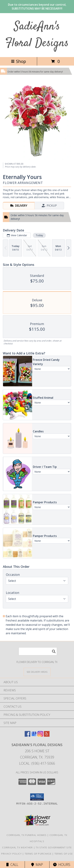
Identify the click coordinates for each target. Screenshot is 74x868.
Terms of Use (64, 854)
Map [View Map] (37, 865)
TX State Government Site (54, 847)
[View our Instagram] (40, 736)
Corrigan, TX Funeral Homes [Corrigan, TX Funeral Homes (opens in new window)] (27, 835)
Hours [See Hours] (62, 865)
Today (39, 235)
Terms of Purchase (38, 854)
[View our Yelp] (47, 736)
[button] (37, 797)
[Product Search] (38, 651)
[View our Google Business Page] (34, 736)
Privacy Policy (11, 854)
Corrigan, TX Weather (17, 847)
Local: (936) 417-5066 (37, 763)
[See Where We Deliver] (37, 672)
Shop (18, 61)
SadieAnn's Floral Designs (37, 35)
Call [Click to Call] (12, 865)
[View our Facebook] (28, 736)
